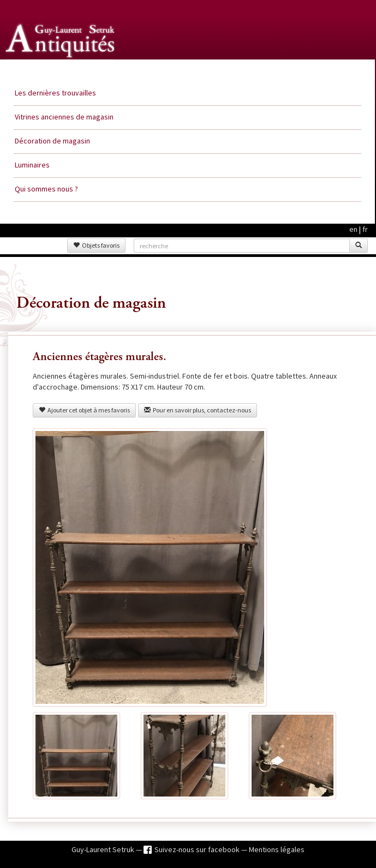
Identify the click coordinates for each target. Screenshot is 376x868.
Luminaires (32, 165)
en (353, 229)
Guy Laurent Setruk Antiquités (61, 70)
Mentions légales (277, 849)
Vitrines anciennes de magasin (64, 117)
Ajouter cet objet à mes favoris (84, 410)
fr (365, 229)
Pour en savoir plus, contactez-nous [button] (198, 410)
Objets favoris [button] (96, 245)
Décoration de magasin (52, 141)
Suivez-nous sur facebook (198, 849)
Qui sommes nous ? (46, 189)
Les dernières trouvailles (55, 93)
